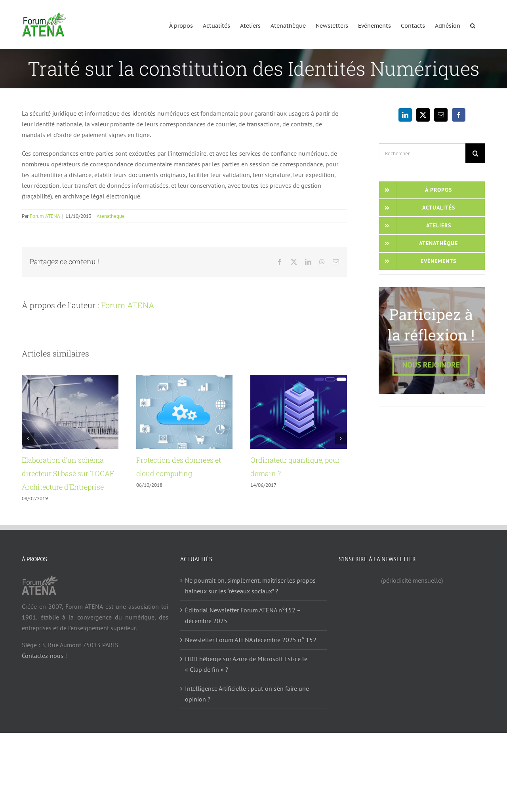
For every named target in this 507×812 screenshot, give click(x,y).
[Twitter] (423, 115)
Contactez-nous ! (44, 656)
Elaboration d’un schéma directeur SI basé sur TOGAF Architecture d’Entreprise (68, 473)
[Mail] (441, 115)
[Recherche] (475, 153)
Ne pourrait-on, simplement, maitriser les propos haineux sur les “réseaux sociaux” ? (250, 586)
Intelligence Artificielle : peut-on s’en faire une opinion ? (247, 694)
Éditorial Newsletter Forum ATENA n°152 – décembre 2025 (243, 615)
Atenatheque (111, 216)
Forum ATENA (45, 216)
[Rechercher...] (422, 153)
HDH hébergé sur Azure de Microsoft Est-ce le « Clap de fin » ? (246, 664)
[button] (473, 24)
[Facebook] (459, 115)
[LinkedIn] (405, 115)
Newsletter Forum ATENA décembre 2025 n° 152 (251, 640)
